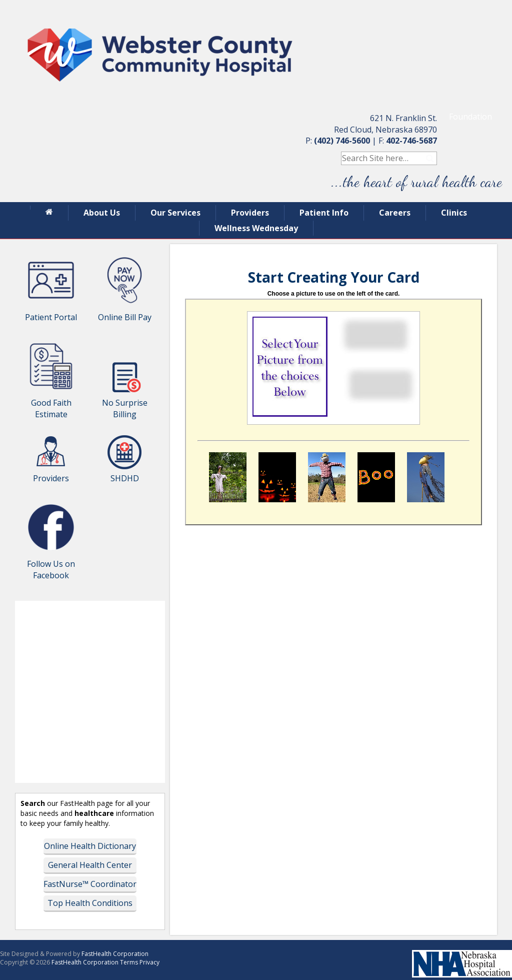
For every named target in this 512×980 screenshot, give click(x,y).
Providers (250, 213)
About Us (102, 213)
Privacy (149, 962)
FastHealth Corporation (115, 954)
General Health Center (90, 865)
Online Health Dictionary (90, 846)
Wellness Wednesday (256, 228)
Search (430, 158)
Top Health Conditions (90, 903)
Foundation (470, 117)
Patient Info (324, 213)
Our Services (175, 213)
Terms (129, 962)
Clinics (454, 213)
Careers (395, 213)
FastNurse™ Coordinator (90, 884)
